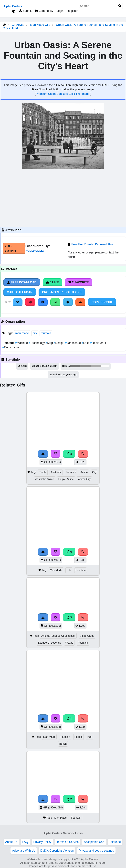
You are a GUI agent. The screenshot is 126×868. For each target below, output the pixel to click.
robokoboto (35, 251)
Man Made (56, 570)
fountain (46, 333)
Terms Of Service (68, 842)
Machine (22, 343)
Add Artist (10, 249)
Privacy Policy (42, 842)
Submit (25, 11)
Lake (86, 343)
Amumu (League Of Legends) (58, 636)
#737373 (75, 366)
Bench (63, 744)
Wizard (69, 643)
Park (90, 737)
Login (60, 11)
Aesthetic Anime (45, 479)
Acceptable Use (94, 842)
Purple (43, 472)
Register (72, 11)
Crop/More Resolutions (62, 292)
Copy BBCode (102, 302)
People (79, 737)
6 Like (52, 282)
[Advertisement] (63, 197)
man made (22, 333)
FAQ (25, 842)
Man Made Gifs (40, 25)
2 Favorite (79, 282)
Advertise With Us (24, 851)
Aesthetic (56, 472)
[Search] (120, 6)
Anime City (84, 479)
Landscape (73, 343)
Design (59, 343)
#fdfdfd (105, 366)
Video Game (87, 636)
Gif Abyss (18, 25)
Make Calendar (20, 292)
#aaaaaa (96, 366)
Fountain (71, 472)
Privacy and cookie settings (96, 851)
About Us (11, 842)
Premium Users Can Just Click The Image (63, 94)
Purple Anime (66, 479)
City (94, 472)
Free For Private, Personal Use (92, 244)
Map (50, 343)
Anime (84, 472)
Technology (37, 343)
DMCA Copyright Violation (57, 851)
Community (44, 11)
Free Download (22, 282)
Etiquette (115, 842)
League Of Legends (49, 643)
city (35, 333)
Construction (11, 347)
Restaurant (98, 343)
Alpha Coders (13, 6)
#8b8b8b (86, 366)
